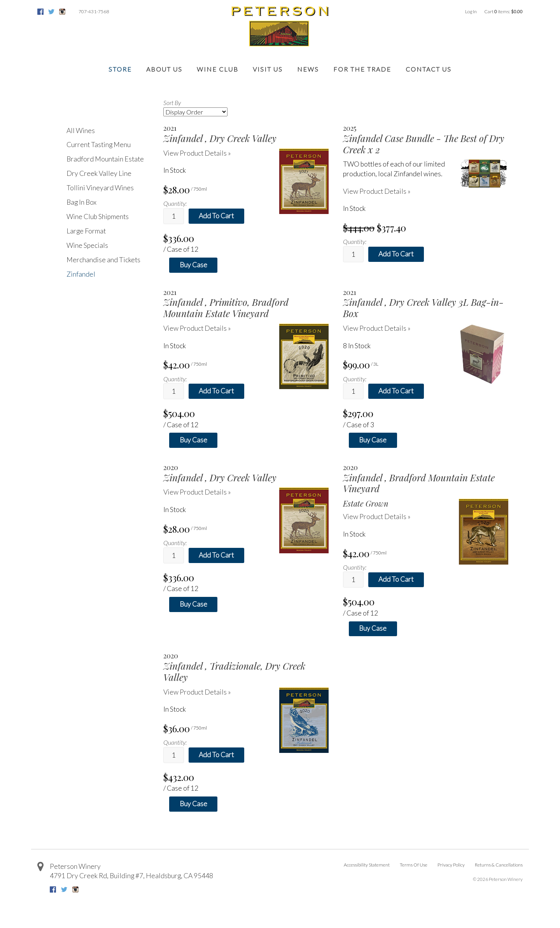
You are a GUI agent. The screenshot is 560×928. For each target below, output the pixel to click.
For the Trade (362, 69)
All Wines (81, 131)
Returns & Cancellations (499, 865)
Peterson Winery (75, 866)
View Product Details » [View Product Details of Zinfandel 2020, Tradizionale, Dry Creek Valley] (197, 692)
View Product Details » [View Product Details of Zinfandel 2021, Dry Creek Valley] (197, 153)
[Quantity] (174, 216)
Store (120, 69)
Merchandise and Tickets (103, 260)
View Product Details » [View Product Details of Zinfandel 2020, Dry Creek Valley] (197, 492)
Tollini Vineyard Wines (100, 188)
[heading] (246, 134)
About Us (164, 69)
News (308, 69)
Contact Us (429, 69)
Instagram (62, 12)
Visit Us (268, 69)
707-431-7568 (94, 11)
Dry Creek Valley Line (99, 173)
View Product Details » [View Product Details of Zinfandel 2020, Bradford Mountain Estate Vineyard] (377, 517)
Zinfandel (81, 274)
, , (131, 876)
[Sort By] (195, 112)
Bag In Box (81, 202)
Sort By (172, 103)
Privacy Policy (451, 865)
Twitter (51, 12)
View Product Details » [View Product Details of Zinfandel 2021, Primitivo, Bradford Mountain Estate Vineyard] (197, 328)
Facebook (40, 12)
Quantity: (175, 203)
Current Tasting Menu (99, 145)
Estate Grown (366, 503)
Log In (471, 11)
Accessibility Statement (367, 865)
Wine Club (218, 69)
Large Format (86, 231)
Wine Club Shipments (98, 217)
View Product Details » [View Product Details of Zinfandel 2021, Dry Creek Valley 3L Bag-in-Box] (377, 328)
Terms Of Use (414, 865)
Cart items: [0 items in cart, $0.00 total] (503, 11)
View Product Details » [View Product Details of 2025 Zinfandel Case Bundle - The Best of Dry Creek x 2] (377, 191)
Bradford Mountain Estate (105, 159)
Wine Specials (87, 245)
